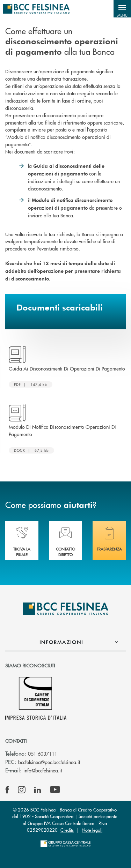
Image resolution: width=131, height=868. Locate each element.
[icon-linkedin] (38, 790)
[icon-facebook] (7, 790)
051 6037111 (43, 754)
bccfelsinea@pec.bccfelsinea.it (49, 762)
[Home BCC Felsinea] (36, 9)
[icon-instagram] (22, 790)
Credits (67, 830)
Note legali (92, 830)
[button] (122, 9)
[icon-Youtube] (55, 790)
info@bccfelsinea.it (43, 770)
